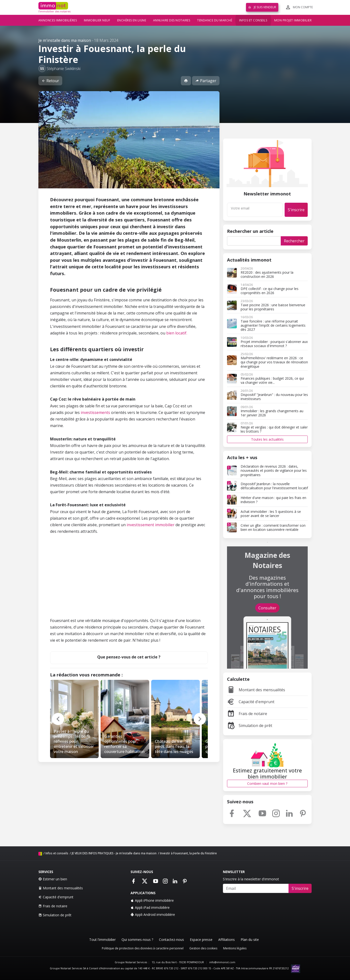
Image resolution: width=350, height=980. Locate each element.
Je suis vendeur (262, 7)
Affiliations (227, 940)
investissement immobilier (151, 525)
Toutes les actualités (267, 439)
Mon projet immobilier (293, 20)
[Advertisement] (129, 583)
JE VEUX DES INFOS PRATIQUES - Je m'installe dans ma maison (114, 853)
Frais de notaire (247, 714)
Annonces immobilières (58, 20)
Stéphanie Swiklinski (64, 69)
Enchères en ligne (132, 20)
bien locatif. (177, 333)
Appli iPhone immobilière (152, 900)
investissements (95, 412)
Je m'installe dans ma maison (65, 40)
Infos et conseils (253, 20)
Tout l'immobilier (102, 940)
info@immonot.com (222, 962)
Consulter (267, 608)
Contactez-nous (171, 940)
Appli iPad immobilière (150, 907)
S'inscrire (296, 210)
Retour (50, 81)
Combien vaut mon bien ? (267, 783)
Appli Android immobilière (153, 914)
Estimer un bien (53, 879)
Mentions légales (235, 948)
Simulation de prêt (250, 726)
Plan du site (250, 940)
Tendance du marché (215, 20)
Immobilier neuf (97, 20)
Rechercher (294, 241)
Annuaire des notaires (172, 20)
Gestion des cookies (203, 948)
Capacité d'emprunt (251, 702)
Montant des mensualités (256, 690)
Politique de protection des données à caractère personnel (143, 948)
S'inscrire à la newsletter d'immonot (251, 879)
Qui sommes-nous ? (137, 940)
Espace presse (201, 940)
